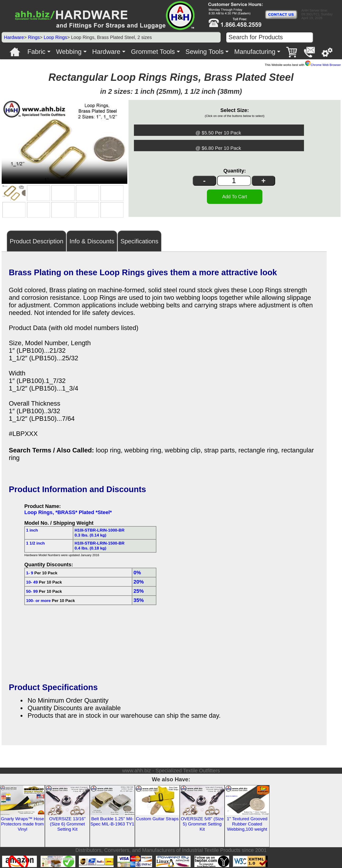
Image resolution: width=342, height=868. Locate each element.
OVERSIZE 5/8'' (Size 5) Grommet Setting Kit (202, 823)
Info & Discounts (92, 240)
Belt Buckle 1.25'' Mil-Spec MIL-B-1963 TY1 (112, 820)
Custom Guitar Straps (157, 818)
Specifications (139, 240)
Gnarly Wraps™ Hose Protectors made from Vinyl (23, 823)
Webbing (69, 52)
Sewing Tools (205, 52)
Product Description (36, 240)
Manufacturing (255, 52)
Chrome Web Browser (323, 65)
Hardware (14, 37)
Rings (34, 37)
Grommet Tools (153, 52)
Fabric (36, 52)
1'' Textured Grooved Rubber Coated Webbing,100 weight (247, 823)
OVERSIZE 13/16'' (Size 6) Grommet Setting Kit (67, 823)
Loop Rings (55, 37)
